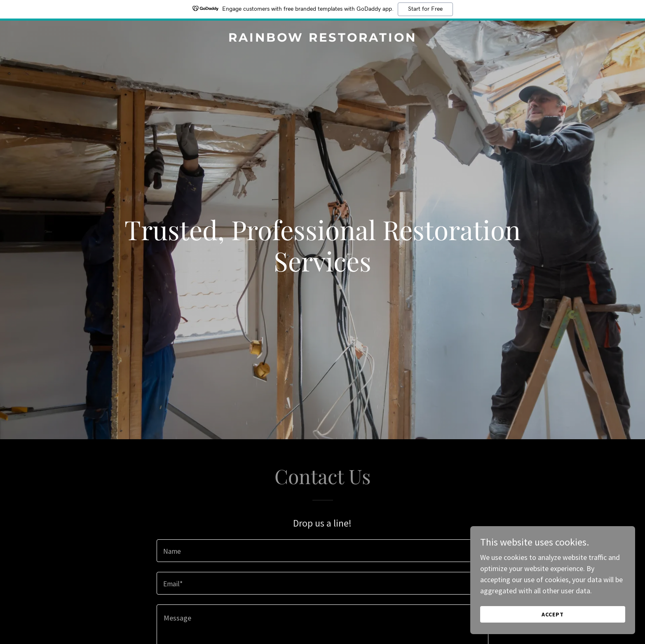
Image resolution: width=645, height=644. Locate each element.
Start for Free (425, 9)
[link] (322, 39)
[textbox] (322, 551)
